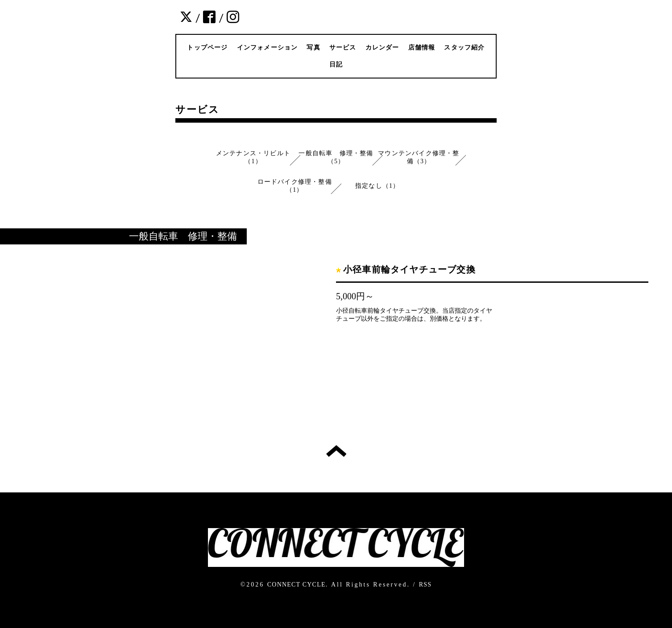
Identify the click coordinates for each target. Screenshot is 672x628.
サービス (343, 48)
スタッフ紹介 (464, 48)
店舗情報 (422, 48)
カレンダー (382, 48)
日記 (336, 64)
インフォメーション (268, 48)
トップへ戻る (336, 451)
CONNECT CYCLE (297, 585)
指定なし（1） (377, 186)
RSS (425, 585)
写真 (313, 48)
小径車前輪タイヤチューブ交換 (409, 269)
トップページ (207, 48)
